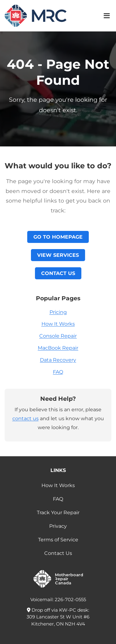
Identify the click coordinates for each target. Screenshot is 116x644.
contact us (26, 418)
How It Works (58, 324)
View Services (58, 255)
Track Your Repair (58, 513)
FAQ (58, 372)
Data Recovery (58, 360)
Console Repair (58, 336)
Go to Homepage (58, 237)
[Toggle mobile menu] (107, 16)
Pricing (58, 312)
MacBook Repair (58, 348)
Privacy (58, 526)
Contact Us (58, 273)
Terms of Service (58, 540)
